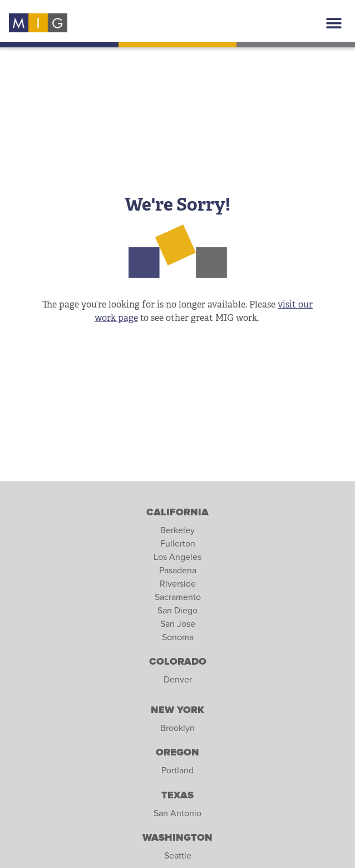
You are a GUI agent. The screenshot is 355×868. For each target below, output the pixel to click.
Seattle (178, 856)
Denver (178, 680)
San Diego (177, 611)
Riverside (178, 584)
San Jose (178, 624)
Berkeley (177, 530)
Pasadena (178, 570)
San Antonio (177, 813)
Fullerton (178, 544)
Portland (177, 771)
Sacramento (178, 597)
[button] (334, 23)
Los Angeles (177, 557)
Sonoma (178, 637)
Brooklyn (177, 728)
